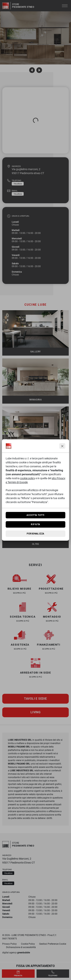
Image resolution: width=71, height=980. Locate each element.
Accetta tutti (35, 515)
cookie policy (28, 478)
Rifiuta (35, 524)
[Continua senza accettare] (62, 446)
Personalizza (35, 534)
